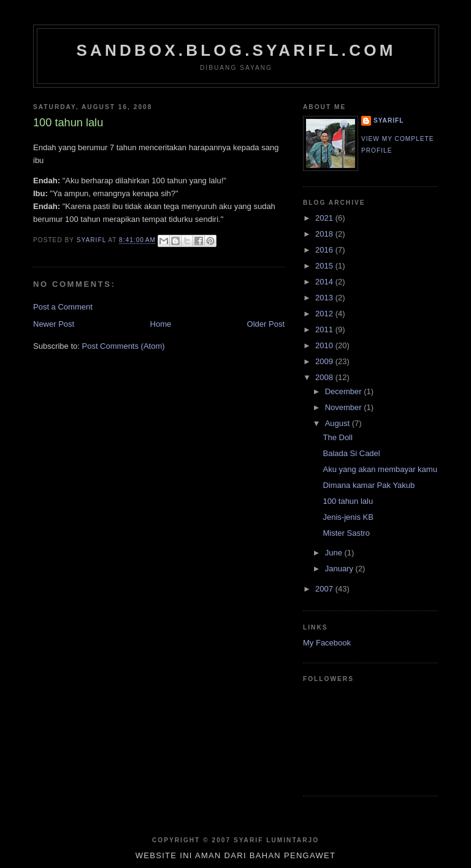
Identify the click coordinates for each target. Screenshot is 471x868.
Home (161, 324)
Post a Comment (63, 307)
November (345, 407)
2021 (325, 218)
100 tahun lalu (348, 501)
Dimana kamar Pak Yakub (369, 485)
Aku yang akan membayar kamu (380, 469)
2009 (325, 361)
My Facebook (327, 643)
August (339, 423)
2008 (325, 377)
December (345, 391)
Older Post (266, 324)
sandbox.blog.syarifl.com (236, 50)
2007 (325, 589)
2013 (325, 298)
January (340, 569)
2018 (325, 234)
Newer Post (54, 324)
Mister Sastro (346, 533)
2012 (325, 314)
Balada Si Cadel (351, 453)
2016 (325, 250)
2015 (325, 266)
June (335, 553)
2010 (325, 345)
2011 (325, 329)
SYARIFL (389, 120)
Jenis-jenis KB (348, 517)
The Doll (337, 437)
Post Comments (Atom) (124, 346)
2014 (325, 282)
